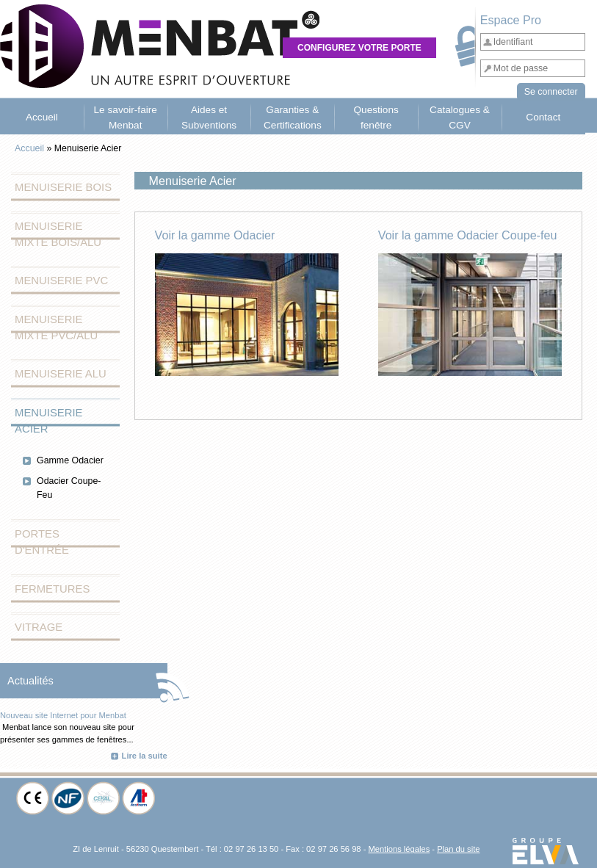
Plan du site (458, 849)
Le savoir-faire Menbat (126, 117)
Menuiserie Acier (48, 421)
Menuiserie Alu (61, 374)
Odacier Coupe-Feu (69, 488)
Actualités (30, 681)
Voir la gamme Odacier (215, 235)
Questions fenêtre (376, 117)
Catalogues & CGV (460, 117)
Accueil (42, 117)
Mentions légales (399, 849)
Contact (543, 117)
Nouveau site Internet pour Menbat (63, 715)
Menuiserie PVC (61, 281)
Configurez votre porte (359, 48)
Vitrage (39, 627)
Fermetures (52, 589)
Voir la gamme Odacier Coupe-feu (468, 235)
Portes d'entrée (42, 542)
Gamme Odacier (70, 460)
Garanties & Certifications (293, 117)
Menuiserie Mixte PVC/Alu (56, 328)
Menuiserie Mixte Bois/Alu (58, 234)
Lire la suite (145, 756)
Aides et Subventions (209, 117)
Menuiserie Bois (63, 187)
